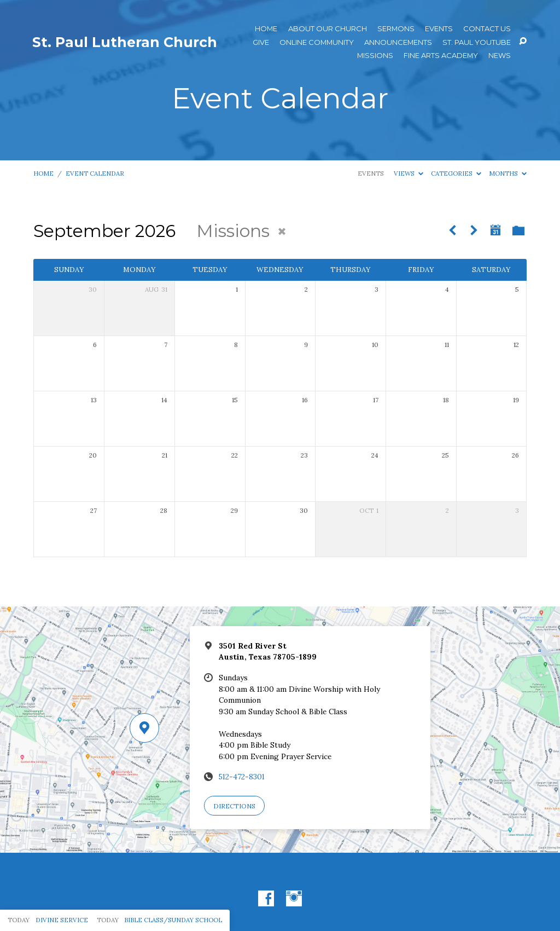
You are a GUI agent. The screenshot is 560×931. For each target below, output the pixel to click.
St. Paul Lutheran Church (125, 42)
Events (439, 29)
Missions (375, 56)
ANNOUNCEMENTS (398, 42)
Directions (234, 806)
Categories (456, 173)
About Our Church (328, 29)
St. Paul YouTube (477, 42)
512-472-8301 (242, 777)
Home (266, 29)
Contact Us (487, 29)
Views (409, 173)
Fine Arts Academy (441, 56)
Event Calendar (95, 173)
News (500, 56)
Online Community (317, 42)
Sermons (396, 29)
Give (261, 42)
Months (508, 173)
